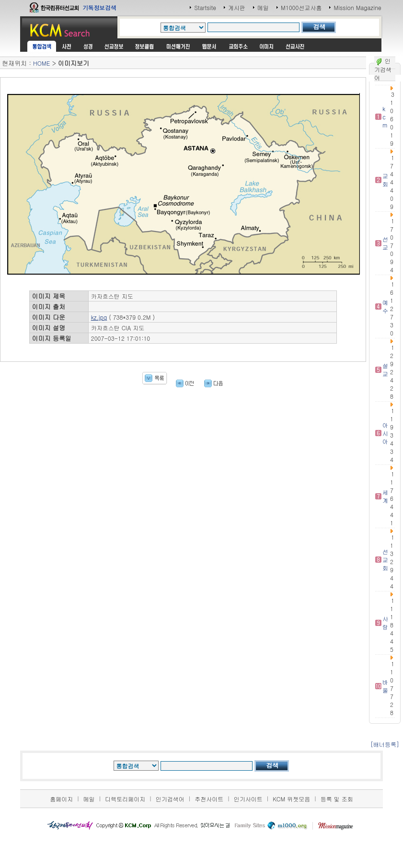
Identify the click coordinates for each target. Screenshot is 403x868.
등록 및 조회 (337, 799)
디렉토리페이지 (125, 799)
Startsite (205, 7)
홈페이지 (61, 799)
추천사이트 (209, 799)
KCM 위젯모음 (291, 799)
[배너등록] (385, 744)
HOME (41, 63)
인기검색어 (170, 799)
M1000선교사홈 (301, 7)
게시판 (237, 7)
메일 (263, 7)
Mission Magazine (357, 7)
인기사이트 (248, 799)
